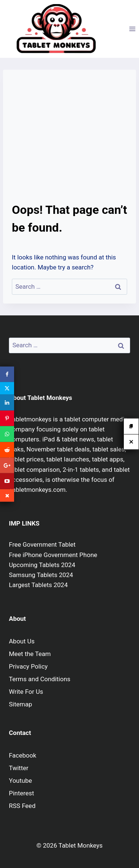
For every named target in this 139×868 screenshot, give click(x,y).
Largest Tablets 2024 (38, 585)
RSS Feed (22, 806)
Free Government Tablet (42, 544)
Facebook (23, 755)
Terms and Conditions (40, 679)
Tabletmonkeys (30, 419)
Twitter (19, 768)
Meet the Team (30, 654)
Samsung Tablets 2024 (41, 575)
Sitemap (21, 704)
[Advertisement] (69, 140)
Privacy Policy (28, 666)
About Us (22, 641)
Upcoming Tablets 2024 (42, 565)
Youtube (20, 781)
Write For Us (26, 692)
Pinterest (21, 793)
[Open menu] (132, 29)
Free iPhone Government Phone (53, 555)
